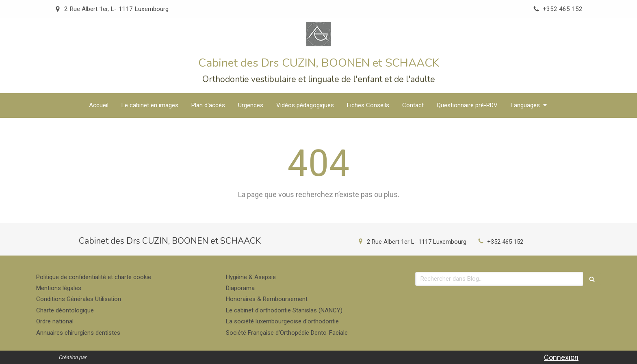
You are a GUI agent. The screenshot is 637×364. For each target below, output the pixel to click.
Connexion (561, 357)
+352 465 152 (505, 242)
